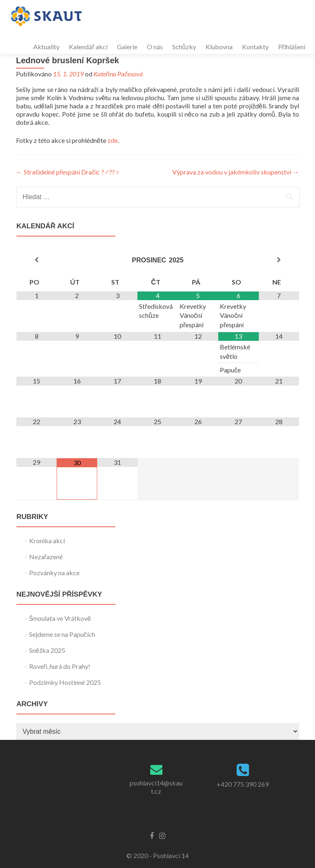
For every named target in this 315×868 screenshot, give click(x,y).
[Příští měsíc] (279, 260)
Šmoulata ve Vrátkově (60, 618)
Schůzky (184, 47)
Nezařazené (46, 557)
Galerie (127, 47)
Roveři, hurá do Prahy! (60, 666)
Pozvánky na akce (54, 573)
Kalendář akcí (88, 47)
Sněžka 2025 (47, 650)
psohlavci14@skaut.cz (156, 787)
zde (113, 140)
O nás (155, 47)
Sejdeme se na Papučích (62, 634)
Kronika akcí (47, 541)
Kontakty (255, 47)
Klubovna (219, 47)
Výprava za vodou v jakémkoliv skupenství (236, 172)
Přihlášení (292, 47)
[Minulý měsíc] (37, 260)
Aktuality (46, 47)
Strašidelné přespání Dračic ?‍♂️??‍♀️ (68, 172)
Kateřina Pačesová (118, 74)
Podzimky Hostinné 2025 (65, 682)
